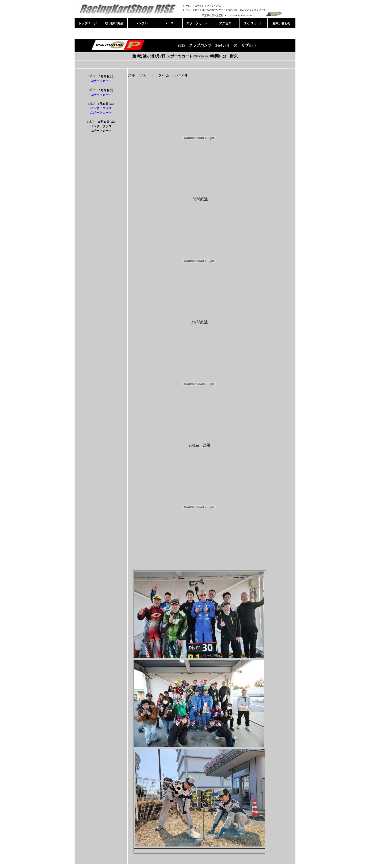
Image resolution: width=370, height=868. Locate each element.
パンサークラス (101, 108)
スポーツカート (101, 81)
